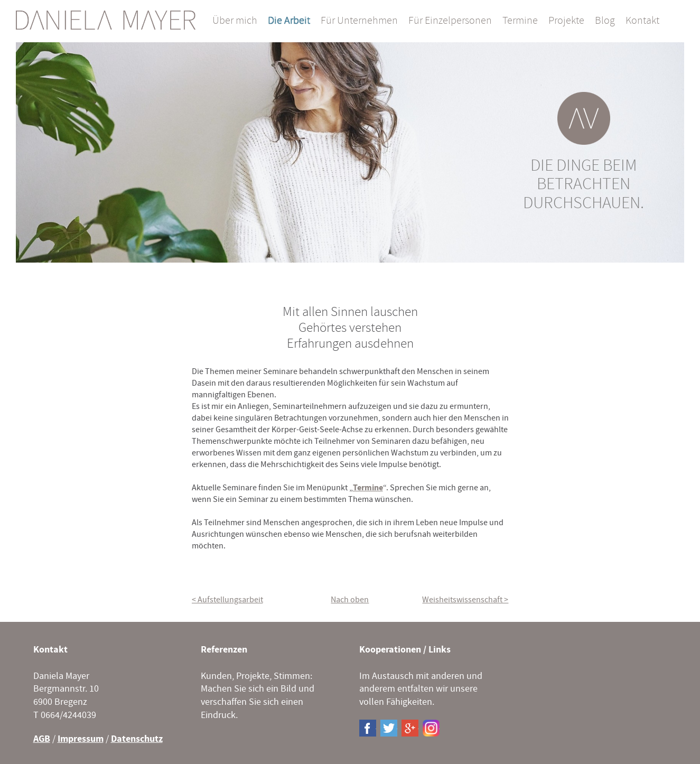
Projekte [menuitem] (566, 21)
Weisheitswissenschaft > (465, 600)
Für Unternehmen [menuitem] (359, 21)
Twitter (389, 728)
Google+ (410, 728)
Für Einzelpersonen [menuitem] (450, 21)
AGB (42, 739)
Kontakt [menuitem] (642, 21)
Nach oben (350, 600)
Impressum (81, 739)
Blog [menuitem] (605, 21)
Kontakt (50, 650)
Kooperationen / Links (405, 650)
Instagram (431, 728)
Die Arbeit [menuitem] (289, 21)
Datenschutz (137, 739)
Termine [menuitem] (520, 21)
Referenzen (224, 650)
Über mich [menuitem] (235, 21)
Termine (368, 488)
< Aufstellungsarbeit (227, 600)
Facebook (368, 728)
